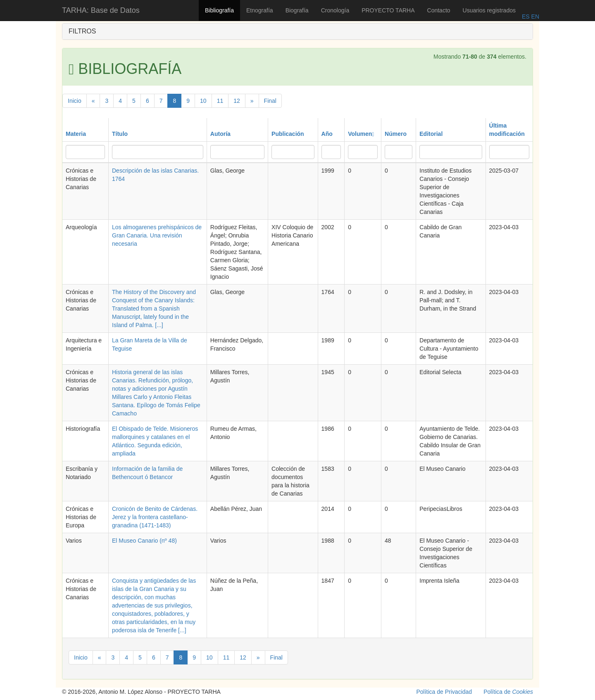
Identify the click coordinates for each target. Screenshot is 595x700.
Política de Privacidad (444, 692)
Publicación (288, 134)
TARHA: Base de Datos (101, 10)
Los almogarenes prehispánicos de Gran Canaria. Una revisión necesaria (157, 235)
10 (203, 101)
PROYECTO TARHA (388, 10)
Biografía (297, 10)
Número (396, 134)
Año (327, 134)
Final (270, 101)
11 (220, 101)
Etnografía (260, 10)
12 (237, 101)
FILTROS (82, 31)
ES (526, 17)
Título (120, 134)
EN (534, 17)
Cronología (335, 10)
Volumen (361, 134)
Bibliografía (219, 10)
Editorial (431, 134)
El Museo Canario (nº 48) (144, 541)
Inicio (75, 101)
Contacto (439, 10)
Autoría (220, 134)
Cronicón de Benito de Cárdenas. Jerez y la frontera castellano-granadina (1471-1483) (155, 517)
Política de (508, 692)
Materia (76, 134)
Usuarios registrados (489, 10)
